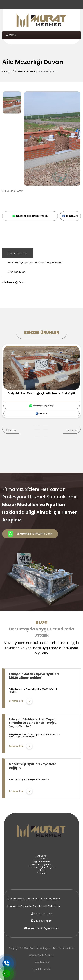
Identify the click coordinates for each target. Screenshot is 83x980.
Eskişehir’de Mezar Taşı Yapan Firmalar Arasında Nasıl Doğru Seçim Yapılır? (33, 723)
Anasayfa (7, 71)
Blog (42, 622)
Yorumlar (42, 873)
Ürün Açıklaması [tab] (17, 253)
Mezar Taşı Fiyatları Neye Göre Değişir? (33, 766)
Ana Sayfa (41, 856)
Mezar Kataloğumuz (41, 865)
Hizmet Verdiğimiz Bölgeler (42, 867)
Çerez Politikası (41, 962)
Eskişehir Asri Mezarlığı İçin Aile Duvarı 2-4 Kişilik (41, 393)
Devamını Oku (21, 701)
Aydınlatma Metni (42, 969)
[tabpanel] (41, 280)
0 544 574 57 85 (43, 913)
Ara (70, 216)
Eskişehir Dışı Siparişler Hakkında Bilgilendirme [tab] (35, 263)
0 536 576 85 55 (43, 921)
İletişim (41, 870)
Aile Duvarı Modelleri (25, 71)
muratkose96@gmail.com (43, 928)
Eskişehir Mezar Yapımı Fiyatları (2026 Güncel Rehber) (34, 676)
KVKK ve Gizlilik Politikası (41, 955)
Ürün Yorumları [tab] (17, 272)
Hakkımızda (41, 859)
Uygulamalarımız (41, 862)
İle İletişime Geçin (30, 216)
